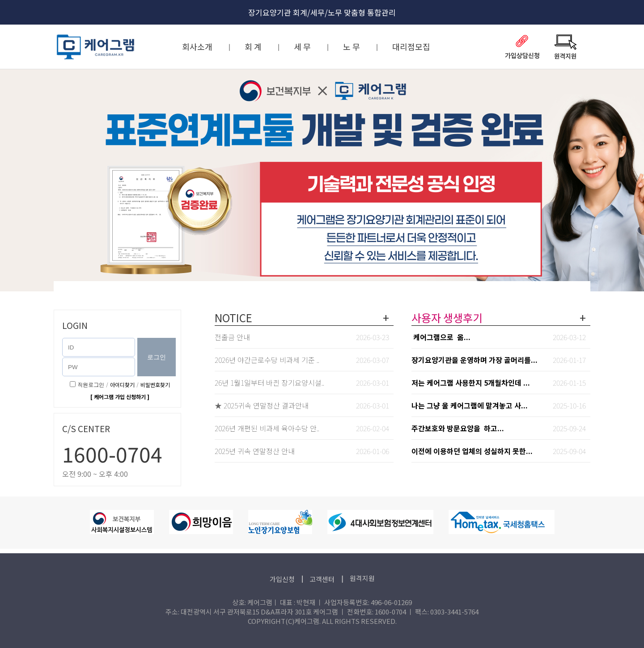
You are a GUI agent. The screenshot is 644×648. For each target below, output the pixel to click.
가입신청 (283, 579)
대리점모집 (411, 46)
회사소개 (197, 46)
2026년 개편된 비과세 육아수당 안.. (267, 428)
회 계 (253, 46)
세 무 (302, 46)
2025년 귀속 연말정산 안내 (255, 451)
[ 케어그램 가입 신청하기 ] (120, 397)
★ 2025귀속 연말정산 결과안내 (262, 405)
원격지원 (362, 578)
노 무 (352, 46)
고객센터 (323, 579)
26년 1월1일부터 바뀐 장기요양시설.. (269, 383)
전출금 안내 (232, 337)
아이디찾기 (122, 385)
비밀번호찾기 (155, 385)
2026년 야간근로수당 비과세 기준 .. (267, 360)
